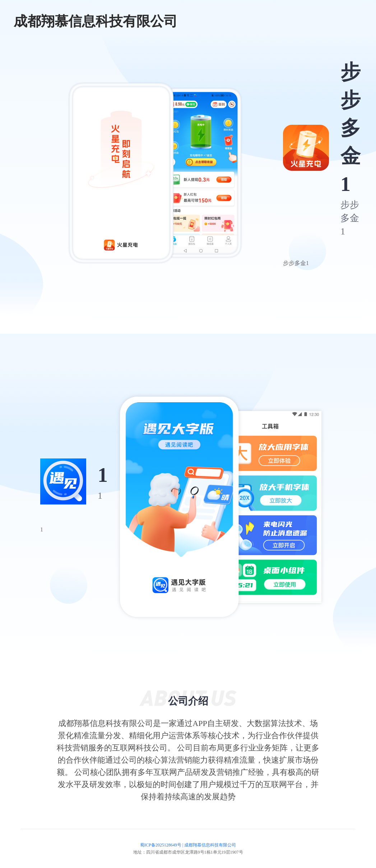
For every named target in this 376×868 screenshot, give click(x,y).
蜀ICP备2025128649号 (161, 845)
